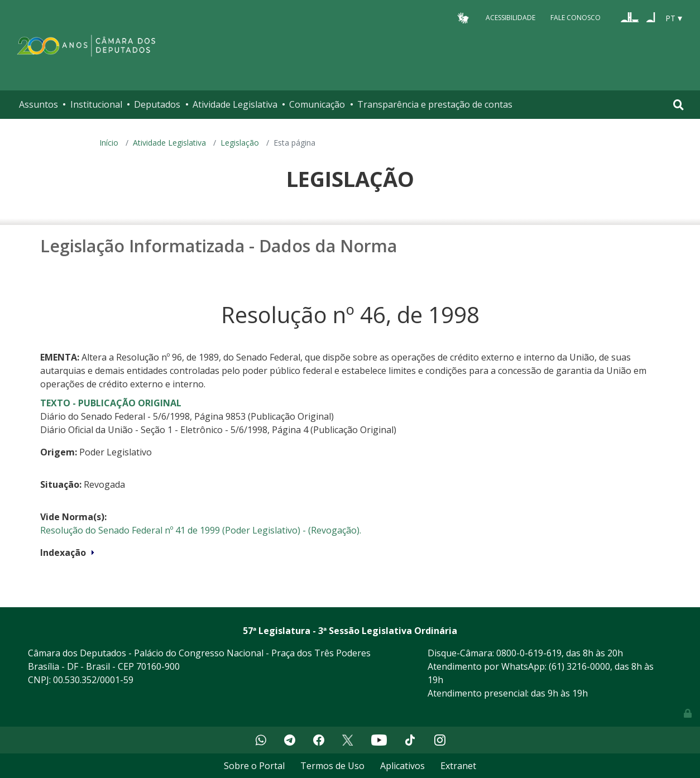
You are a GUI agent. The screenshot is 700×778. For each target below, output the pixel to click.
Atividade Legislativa (235, 104)
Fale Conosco (576, 18)
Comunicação (317, 104)
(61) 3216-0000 (579, 666)
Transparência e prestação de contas (435, 104)
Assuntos (39, 104)
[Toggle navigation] (679, 105)
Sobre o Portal (254, 766)
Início (109, 143)
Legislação (240, 143)
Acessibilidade (510, 18)
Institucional (96, 104)
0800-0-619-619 (529, 653)
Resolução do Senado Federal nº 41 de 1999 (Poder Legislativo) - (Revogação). (201, 530)
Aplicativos (402, 766)
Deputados (157, 104)
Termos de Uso (332, 766)
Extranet (458, 766)
